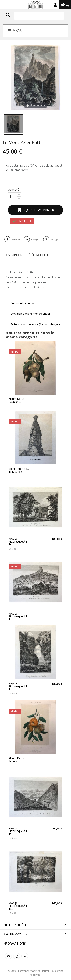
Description (14, 255)
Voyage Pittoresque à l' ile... (18, 541)
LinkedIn (25, 956)
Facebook (8, 956)
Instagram (17, 956)
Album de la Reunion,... (16, 400)
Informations (14, 944)
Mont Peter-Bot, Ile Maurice (19, 470)
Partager (16, 239)
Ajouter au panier (36, 210)
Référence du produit (43, 255)
